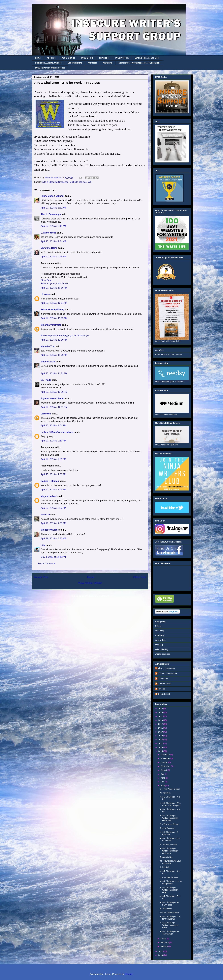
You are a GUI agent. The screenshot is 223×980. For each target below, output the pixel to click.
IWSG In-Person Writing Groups (50, 68)
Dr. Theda (46, 380)
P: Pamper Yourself (169, 845)
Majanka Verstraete (51, 325)
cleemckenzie (48, 362)
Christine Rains (49, 248)
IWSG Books (87, 58)
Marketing (108, 63)
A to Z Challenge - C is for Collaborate (170, 918)
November (165, 758)
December (165, 755)
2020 (161, 732)
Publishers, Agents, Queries (48, 63)
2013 (161, 955)
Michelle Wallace (78, 182)
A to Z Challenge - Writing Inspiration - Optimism (170, 851)
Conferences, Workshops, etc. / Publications (139, 63)
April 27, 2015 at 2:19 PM (53, 441)
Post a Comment (46, 563)
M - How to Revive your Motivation (170, 862)
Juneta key (163, 679)
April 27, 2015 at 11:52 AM (54, 373)
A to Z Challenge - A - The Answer (170, 933)
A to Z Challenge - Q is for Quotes (170, 840)
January (164, 946)
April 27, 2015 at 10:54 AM (54, 303)
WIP (90, 182)
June (163, 778)
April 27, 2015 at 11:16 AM (54, 340)
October (164, 762)
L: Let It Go (165, 867)
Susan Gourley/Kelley (52, 309)
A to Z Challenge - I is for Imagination (171, 882)
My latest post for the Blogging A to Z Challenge (65, 336)
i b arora (45, 294)
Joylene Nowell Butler (52, 398)
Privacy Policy (122, 58)
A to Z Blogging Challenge (55, 182)
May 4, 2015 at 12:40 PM (53, 557)
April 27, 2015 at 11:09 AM (54, 318)
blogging (159, 645)
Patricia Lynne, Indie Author (55, 283)
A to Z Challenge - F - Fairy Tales (170, 904)
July (163, 774)
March (164, 939)
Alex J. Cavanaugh (51, 214)
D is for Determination (170, 912)
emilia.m (45, 515)
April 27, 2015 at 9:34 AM (53, 241)
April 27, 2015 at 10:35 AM (54, 288)
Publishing (160, 635)
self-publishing (162, 649)
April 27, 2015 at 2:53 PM (53, 474)
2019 (161, 736)
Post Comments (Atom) (97, 596)
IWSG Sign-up (68, 58)
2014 (161, 951)
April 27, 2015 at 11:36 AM (54, 355)
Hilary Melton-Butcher (52, 196)
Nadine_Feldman (50, 481)
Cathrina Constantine (167, 673)
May (163, 782)
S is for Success (167, 828)
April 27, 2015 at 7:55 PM (53, 523)
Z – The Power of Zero (170, 789)
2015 (161, 751)
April (163, 786)
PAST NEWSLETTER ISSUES (169, 354)
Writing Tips (160, 640)
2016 (161, 747)
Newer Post (41, 577)
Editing (158, 626)
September (166, 766)
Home (38, 58)
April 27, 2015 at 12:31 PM (54, 407)
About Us (51, 58)
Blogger (129, 974)
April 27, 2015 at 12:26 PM (54, 392)
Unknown (46, 414)
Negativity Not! (167, 857)
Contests (93, 63)
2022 (161, 724)
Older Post (140, 577)
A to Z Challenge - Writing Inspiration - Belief (170, 925)
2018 (161, 740)
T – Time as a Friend (169, 824)
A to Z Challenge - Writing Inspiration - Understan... (170, 818)
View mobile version (90, 583)
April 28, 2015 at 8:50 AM (53, 538)
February (165, 942)
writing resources (163, 654)
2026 (161, 709)
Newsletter (104, 58)
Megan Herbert (49, 496)
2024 (161, 716)
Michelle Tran (48, 346)
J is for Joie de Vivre (169, 877)
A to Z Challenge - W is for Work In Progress (170, 804)
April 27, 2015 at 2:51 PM (53, 459)
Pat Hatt (162, 689)
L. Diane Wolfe (48, 233)
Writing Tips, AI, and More (147, 58)
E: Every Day (166, 909)
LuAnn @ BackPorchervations (57, 432)
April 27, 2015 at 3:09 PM (53, 490)
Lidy (43, 545)
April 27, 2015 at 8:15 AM (53, 226)
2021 (161, 728)
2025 (161, 712)
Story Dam (46, 280)
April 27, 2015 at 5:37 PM (53, 508)
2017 (161, 743)
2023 (161, 720)
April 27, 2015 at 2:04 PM (53, 425)
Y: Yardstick (165, 793)
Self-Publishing (75, 63)
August (164, 770)
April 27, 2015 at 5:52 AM (53, 208)
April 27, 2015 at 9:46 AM (53, 257)
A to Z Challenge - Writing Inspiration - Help (170, 890)
